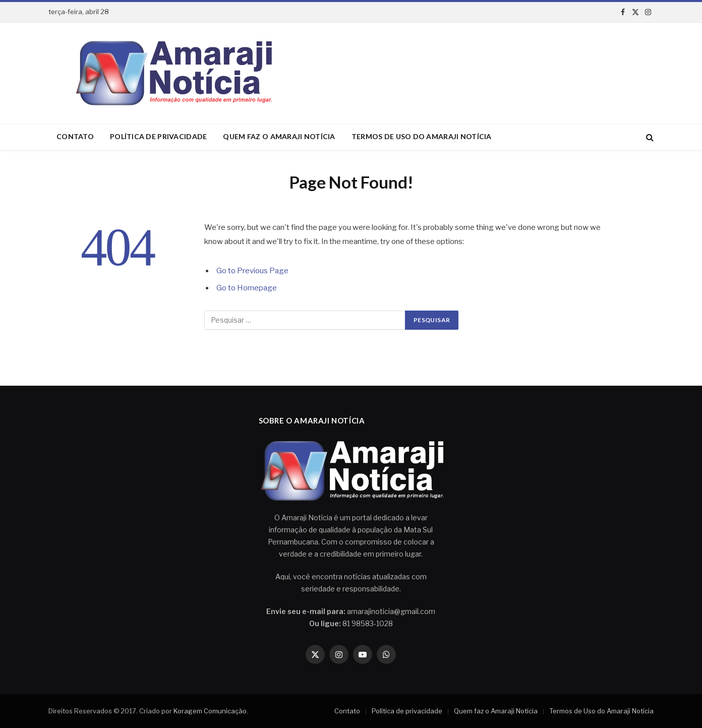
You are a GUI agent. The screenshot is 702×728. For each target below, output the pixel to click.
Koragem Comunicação (210, 711)
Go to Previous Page (252, 271)
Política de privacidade (158, 136)
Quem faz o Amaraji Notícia (279, 136)
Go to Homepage (247, 288)
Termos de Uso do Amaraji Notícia (422, 136)
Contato (75, 136)
